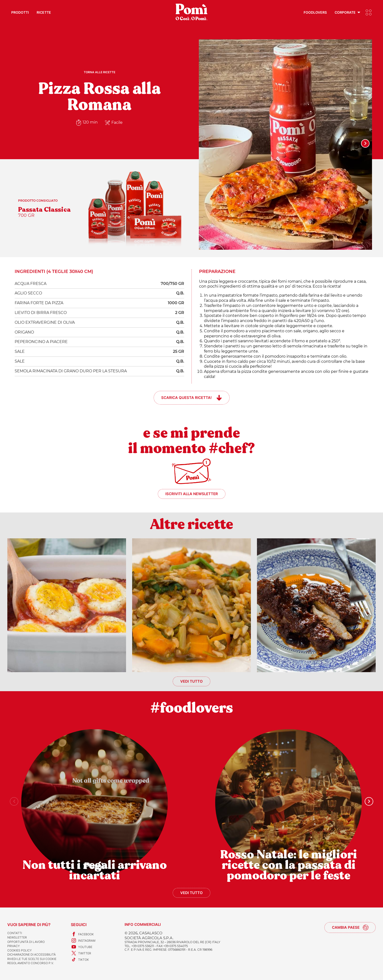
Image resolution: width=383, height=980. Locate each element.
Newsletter (17, 937)
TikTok (80, 959)
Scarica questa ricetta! (186, 398)
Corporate (345, 12)
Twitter (81, 953)
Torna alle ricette (100, 72)
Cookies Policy (20, 950)
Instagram (83, 940)
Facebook (82, 934)
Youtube (82, 947)
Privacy (14, 946)
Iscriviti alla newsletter (192, 494)
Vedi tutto (191, 681)
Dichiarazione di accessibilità (32, 954)
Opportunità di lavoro (26, 942)
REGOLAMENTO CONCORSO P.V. (31, 963)
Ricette (44, 12)
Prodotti (20, 12)
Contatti (15, 933)
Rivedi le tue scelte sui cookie (32, 959)
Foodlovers (315, 12)
